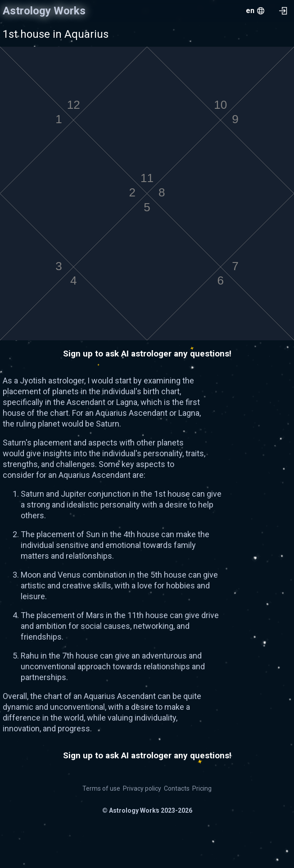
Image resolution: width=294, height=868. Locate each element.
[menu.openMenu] (255, 11)
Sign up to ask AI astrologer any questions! (147, 354)
